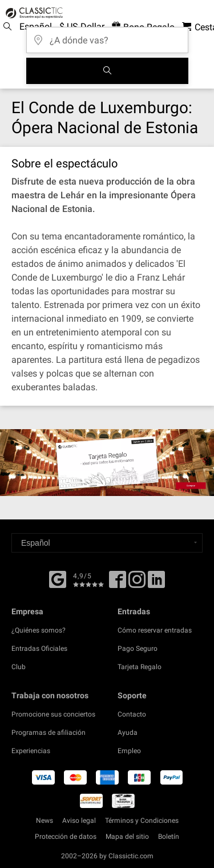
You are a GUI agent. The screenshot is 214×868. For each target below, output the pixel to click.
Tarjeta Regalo (140, 667)
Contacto (132, 714)
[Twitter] (137, 583)
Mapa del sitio (127, 837)
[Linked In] (156, 583)
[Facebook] (58, 578)
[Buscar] (107, 71)
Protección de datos (66, 837)
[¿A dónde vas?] (107, 36)
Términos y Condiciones (142, 821)
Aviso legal (79, 821)
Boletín (169, 837)
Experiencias (31, 751)
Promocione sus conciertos (53, 714)
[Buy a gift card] (107, 462)
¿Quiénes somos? (39, 630)
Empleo (129, 751)
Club (19, 667)
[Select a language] (107, 543)
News (45, 821)
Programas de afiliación (49, 733)
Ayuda (128, 733)
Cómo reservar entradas (155, 630)
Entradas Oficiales (39, 649)
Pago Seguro (138, 649)
